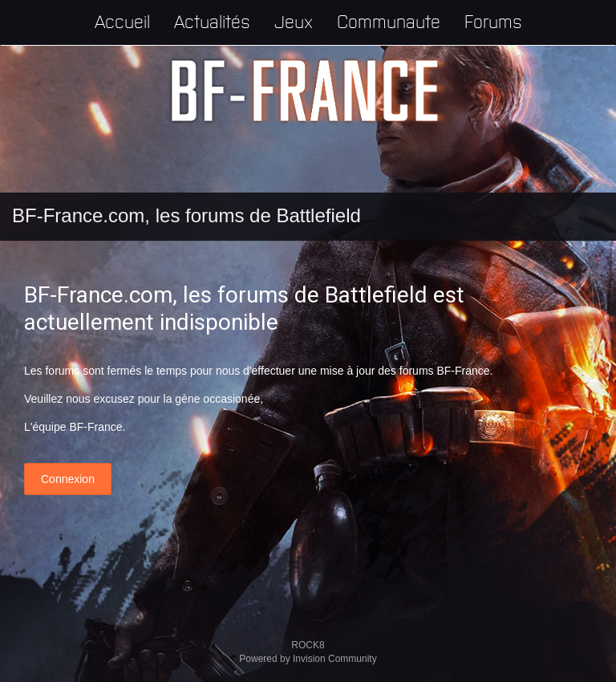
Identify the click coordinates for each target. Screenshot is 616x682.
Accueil (122, 20)
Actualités (212, 20)
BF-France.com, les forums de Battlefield (186, 215)
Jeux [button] (294, 20)
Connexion (68, 479)
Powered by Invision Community (308, 659)
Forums (493, 20)
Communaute (389, 20)
